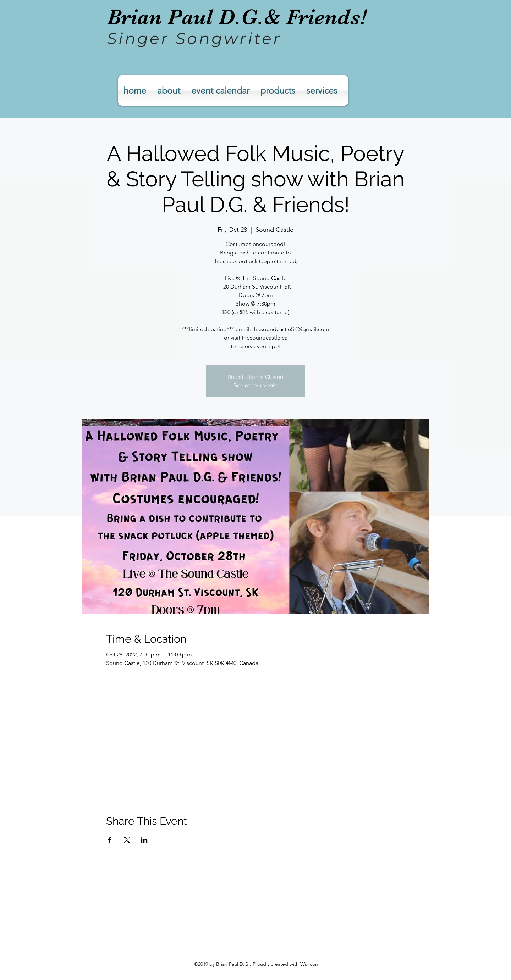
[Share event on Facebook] (109, 840)
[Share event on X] (127, 840)
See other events (255, 385)
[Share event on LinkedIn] (144, 840)
